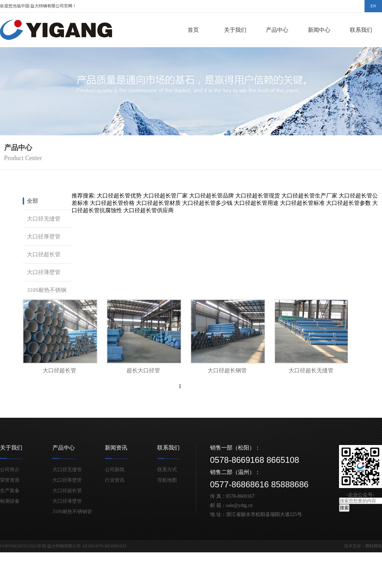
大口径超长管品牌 (211, 196)
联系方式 (167, 470)
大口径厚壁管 (44, 236)
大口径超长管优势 (119, 196)
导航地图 (167, 480)
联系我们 (361, 30)
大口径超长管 (44, 254)
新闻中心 (319, 30)
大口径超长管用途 (256, 203)
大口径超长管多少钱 (207, 203)
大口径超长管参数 (348, 203)
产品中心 (277, 30)
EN (373, 6)
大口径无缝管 (44, 219)
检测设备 (10, 501)
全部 (33, 201)
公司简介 (10, 470)
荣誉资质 (10, 480)
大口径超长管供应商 (149, 210)
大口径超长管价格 (112, 203)
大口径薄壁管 (44, 272)
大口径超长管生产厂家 (309, 196)
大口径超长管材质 (158, 203)
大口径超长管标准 (302, 203)
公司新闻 (115, 470)
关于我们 (235, 30)
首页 (193, 30)
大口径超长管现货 (258, 196)
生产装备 (10, 491)
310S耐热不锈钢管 (45, 299)
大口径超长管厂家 (165, 196)
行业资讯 (115, 480)
